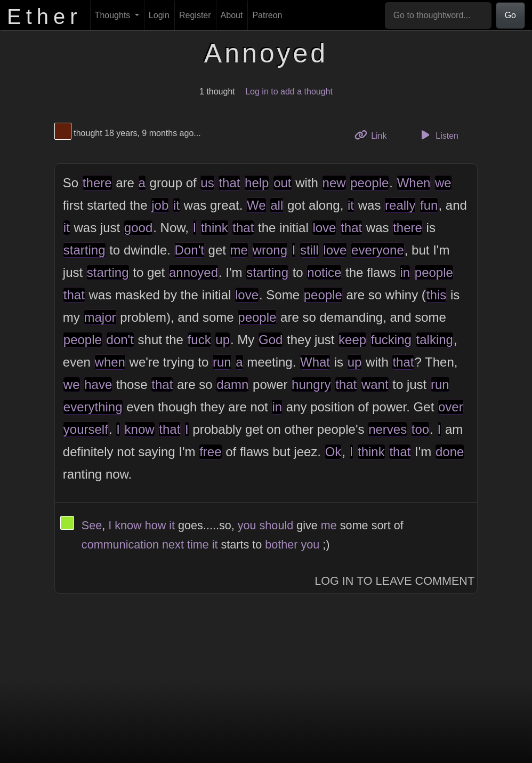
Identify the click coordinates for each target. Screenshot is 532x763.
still (309, 250)
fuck (199, 340)
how (156, 525)
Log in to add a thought (289, 92)
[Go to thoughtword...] (438, 15)
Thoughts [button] (114, 15)
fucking (391, 340)
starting (84, 250)
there (97, 183)
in (405, 272)
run (222, 362)
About (232, 15)
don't (120, 340)
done (450, 452)
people (369, 183)
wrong (270, 250)
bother (281, 545)
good (138, 228)
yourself (86, 429)
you (247, 525)
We (256, 205)
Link (375, 135)
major (100, 317)
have (98, 384)
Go (510, 15)
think (215, 228)
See (92, 525)
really (400, 205)
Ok (333, 452)
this (436, 295)
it (176, 205)
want (375, 384)
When (414, 183)
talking (435, 340)
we (443, 183)
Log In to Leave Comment (394, 581)
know (140, 429)
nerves (388, 429)
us (207, 183)
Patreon (267, 15)
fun (429, 205)
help (257, 183)
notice (324, 272)
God (271, 340)
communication (120, 545)
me (239, 250)
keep (352, 340)
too (420, 429)
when (110, 362)
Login (159, 15)
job (160, 205)
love (324, 228)
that (229, 183)
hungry (311, 384)
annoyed (194, 272)
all (277, 205)
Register (195, 15)
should (277, 525)
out (282, 183)
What (315, 362)
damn (232, 384)
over (451, 407)
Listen (438, 135)
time (198, 545)
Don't (190, 250)
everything (93, 407)
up (223, 340)
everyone (378, 250)
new (334, 183)
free (210, 452)
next (173, 545)
